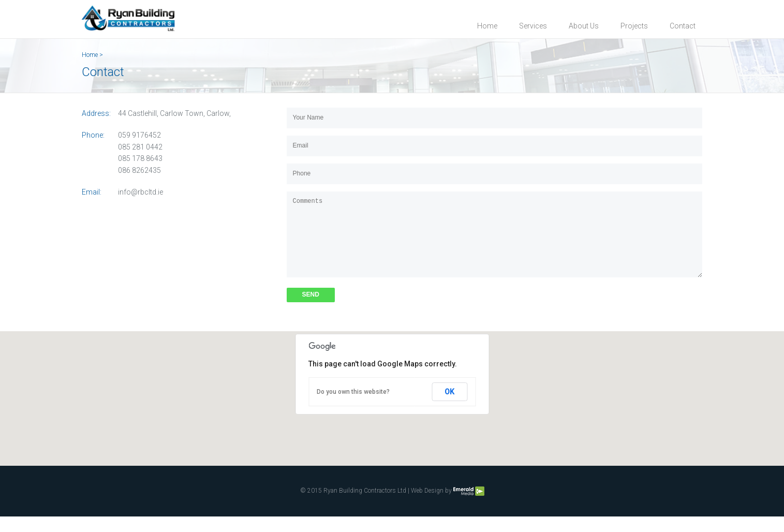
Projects (634, 26)
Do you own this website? (353, 407)
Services (533, 26)
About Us (584, 26)
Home (487, 26)
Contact (683, 26)
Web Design (427, 507)
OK (449, 407)
